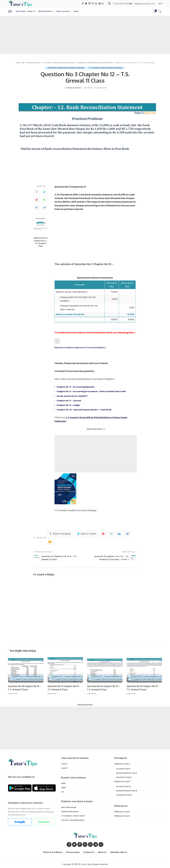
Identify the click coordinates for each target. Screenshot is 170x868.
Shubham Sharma (74, 88)
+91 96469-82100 (121, 4)
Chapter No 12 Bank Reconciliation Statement (66, 68)
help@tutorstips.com (144, 4)
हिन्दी (160, 4)
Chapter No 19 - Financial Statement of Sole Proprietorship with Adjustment (43, 676)
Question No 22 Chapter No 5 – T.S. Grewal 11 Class (41, 242)
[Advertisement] (85, 35)
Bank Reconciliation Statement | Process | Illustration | (82, 348)
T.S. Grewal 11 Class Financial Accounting (106, 68)
